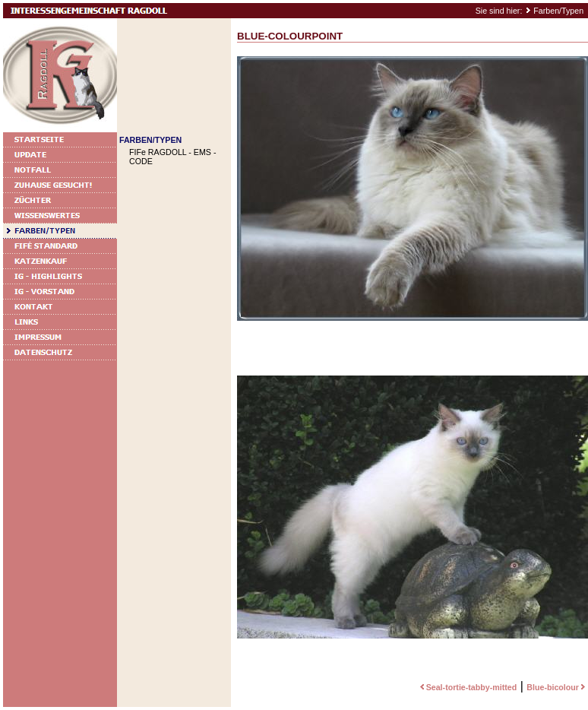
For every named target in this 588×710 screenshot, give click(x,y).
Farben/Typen (558, 11)
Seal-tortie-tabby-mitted (467, 687)
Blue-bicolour (557, 687)
